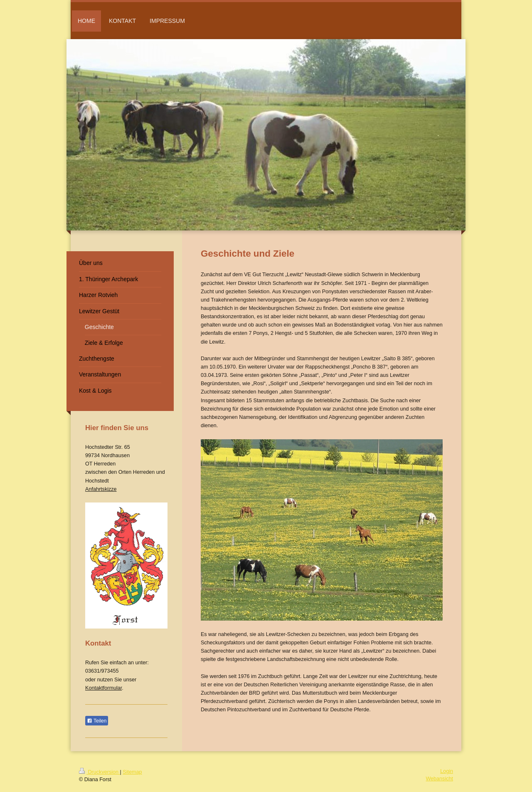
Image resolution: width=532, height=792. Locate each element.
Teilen (97, 721)
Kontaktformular (103, 688)
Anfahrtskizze (101, 489)
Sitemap (132, 772)
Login (447, 771)
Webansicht (439, 779)
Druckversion (99, 772)
